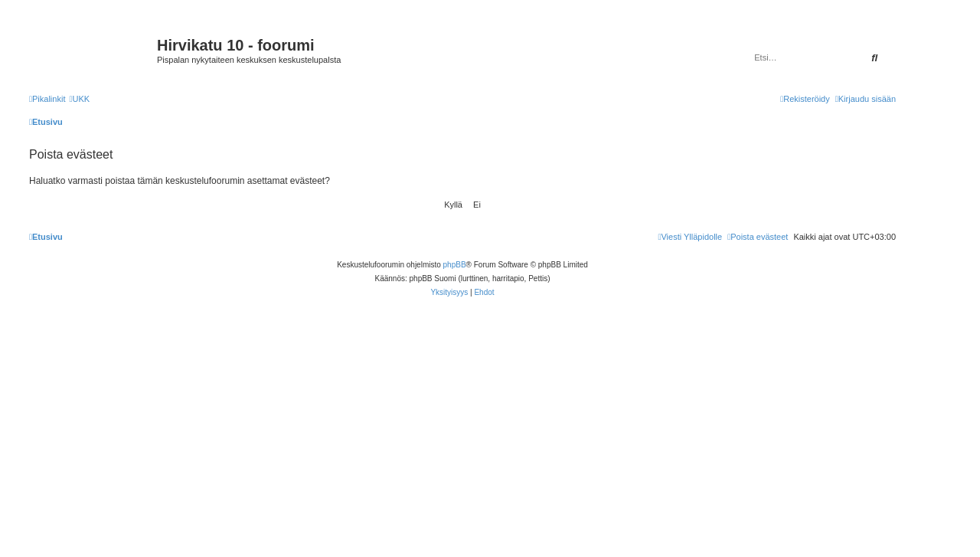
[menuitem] (79, 99)
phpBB (455, 265)
